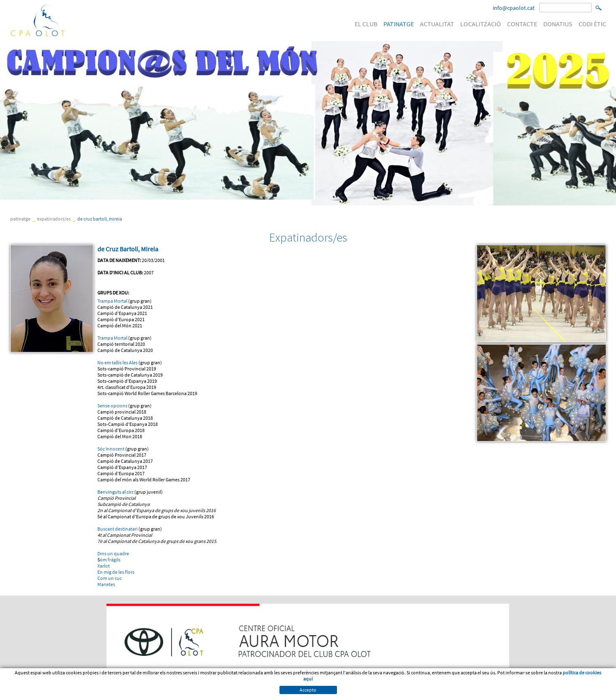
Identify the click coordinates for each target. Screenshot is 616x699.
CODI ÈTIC (592, 24)
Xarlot (104, 566)
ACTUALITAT (437, 24)
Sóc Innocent (111, 449)
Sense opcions (112, 406)
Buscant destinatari (118, 529)
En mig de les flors (116, 572)
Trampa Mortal (112, 301)
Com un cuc (110, 578)
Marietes (106, 584)
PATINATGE (399, 24)
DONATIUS (558, 24)
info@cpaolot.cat (514, 8)
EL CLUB (366, 24)
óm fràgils (110, 560)
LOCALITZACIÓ (481, 24)
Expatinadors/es (54, 219)
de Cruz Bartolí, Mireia (100, 219)
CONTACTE (522, 24)
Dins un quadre (113, 553)
